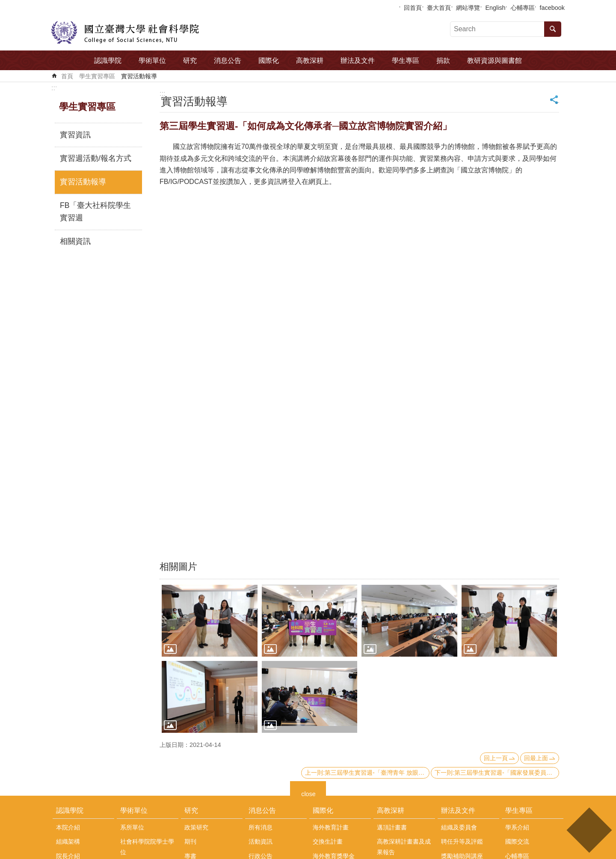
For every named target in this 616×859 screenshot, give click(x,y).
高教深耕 (310, 61)
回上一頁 (496, 758)
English (495, 8)
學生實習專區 (97, 76)
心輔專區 (523, 8)
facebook (552, 8)
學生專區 (406, 61)
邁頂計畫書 (392, 827)
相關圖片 (178, 567)
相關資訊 (75, 241)
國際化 (269, 61)
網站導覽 (468, 8)
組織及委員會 (459, 827)
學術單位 (152, 61)
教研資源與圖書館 (495, 61)
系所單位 (132, 827)
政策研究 (196, 827)
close (308, 793)
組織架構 (68, 841)
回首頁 (413, 8)
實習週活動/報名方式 (96, 158)
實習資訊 (75, 135)
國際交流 (517, 841)
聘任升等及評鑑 (462, 841)
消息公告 (228, 61)
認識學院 (108, 61)
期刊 (190, 841)
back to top (589, 830)
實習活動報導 (139, 76)
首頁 (67, 76)
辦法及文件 (358, 61)
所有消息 (261, 827)
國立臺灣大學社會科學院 (125, 33)
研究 (190, 61)
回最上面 (536, 758)
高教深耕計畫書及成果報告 (404, 847)
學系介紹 (517, 827)
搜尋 (553, 29)
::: (54, 88)
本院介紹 (68, 827)
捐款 (443, 61)
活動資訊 (261, 841)
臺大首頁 (439, 8)
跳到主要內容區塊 (4, 4)
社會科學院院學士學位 (147, 847)
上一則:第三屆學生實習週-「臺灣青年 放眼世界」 (367, 773)
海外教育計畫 (331, 827)
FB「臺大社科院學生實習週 (95, 212)
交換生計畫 (328, 841)
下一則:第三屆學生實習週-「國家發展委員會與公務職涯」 (497, 773)
